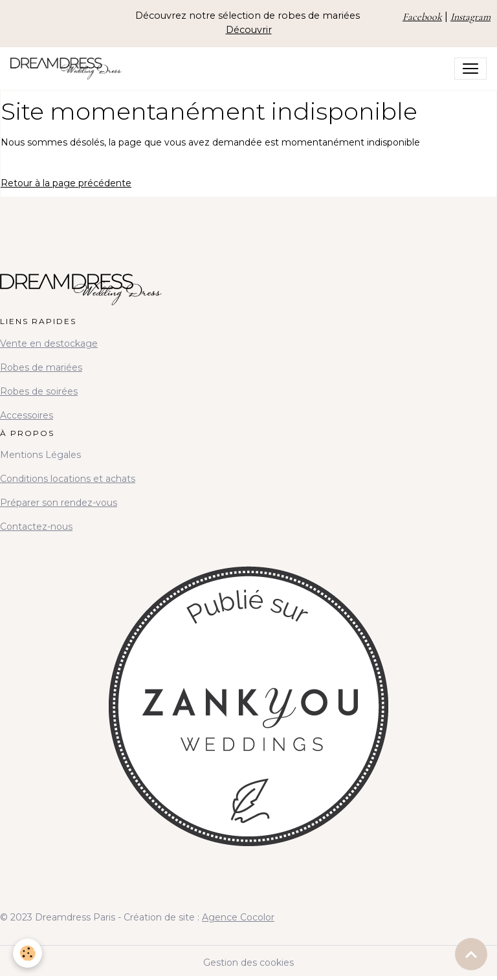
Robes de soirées (39, 391)
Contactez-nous (36, 527)
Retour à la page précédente (66, 183)
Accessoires (27, 415)
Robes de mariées (41, 367)
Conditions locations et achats (68, 479)
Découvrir (249, 30)
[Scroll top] (471, 954)
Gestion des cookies (248, 963)
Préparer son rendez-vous (59, 503)
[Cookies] (28, 953)
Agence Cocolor (238, 917)
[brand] (69, 69)
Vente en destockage (49, 343)
